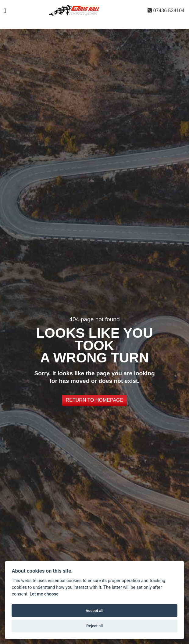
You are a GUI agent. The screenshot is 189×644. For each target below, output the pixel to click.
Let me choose (44, 594)
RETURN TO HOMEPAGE (94, 400)
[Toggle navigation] (5, 11)
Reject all (94, 626)
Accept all (94, 611)
